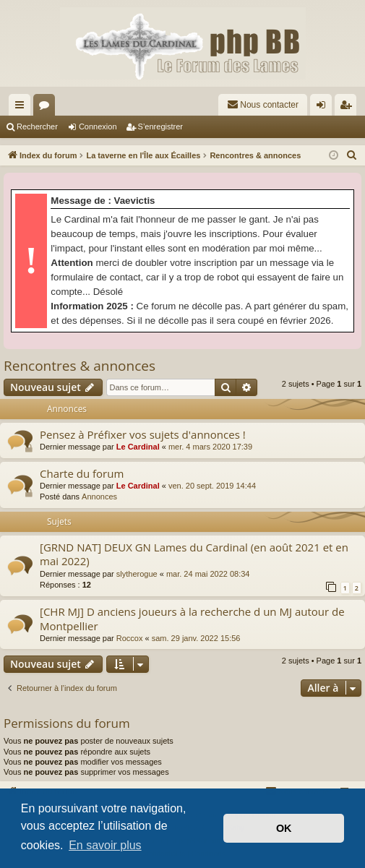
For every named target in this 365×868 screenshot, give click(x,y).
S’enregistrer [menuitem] (349, 108)
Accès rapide (22, 108)
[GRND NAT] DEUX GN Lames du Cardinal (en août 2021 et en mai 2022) (194, 554)
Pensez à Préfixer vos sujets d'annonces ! (143, 434)
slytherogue (137, 574)
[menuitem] (263, 105)
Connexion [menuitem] (324, 108)
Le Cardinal (138, 447)
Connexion (98, 126)
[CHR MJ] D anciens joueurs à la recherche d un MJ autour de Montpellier (192, 618)
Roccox (130, 638)
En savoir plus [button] (105, 845)
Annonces (99, 497)
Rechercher (37, 126)
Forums (47, 108)
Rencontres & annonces (80, 366)
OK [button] (284, 828)
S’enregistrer (160, 126)
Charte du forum (82, 473)
